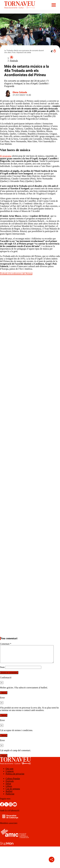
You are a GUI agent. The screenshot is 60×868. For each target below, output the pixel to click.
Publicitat (10, 797)
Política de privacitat (15, 777)
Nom (2, 671)
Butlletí (9, 795)
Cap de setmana (13, 792)
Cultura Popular (13, 782)
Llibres (9, 790)
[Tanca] (2, 686)
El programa (6, 156)
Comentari (6, 644)
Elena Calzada (20, 92)
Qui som (10, 772)
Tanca (4, 696)
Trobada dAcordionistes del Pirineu (16, 274)
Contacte (10, 775)
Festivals (14, 61)
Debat (8, 787)
